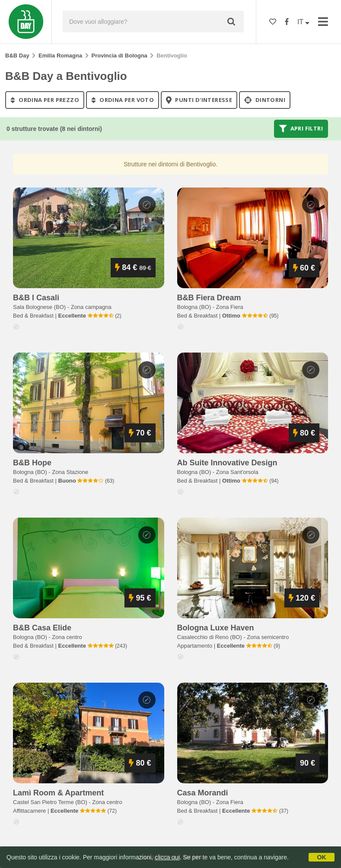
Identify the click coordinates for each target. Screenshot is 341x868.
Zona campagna (91, 307)
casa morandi (203, 793)
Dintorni (265, 100)
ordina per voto (123, 100)
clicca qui (167, 857)
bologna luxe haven (216, 628)
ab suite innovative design (227, 463)
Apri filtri (301, 129)
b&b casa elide (42, 628)
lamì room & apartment (58, 793)
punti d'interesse (199, 100)
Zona (230, 307)
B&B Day (17, 56)
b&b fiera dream (209, 298)
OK (322, 857)
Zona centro (67, 637)
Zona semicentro (268, 637)
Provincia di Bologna (120, 56)
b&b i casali (36, 298)
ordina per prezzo (45, 100)
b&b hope (32, 463)
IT (303, 22)
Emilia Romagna (60, 56)
